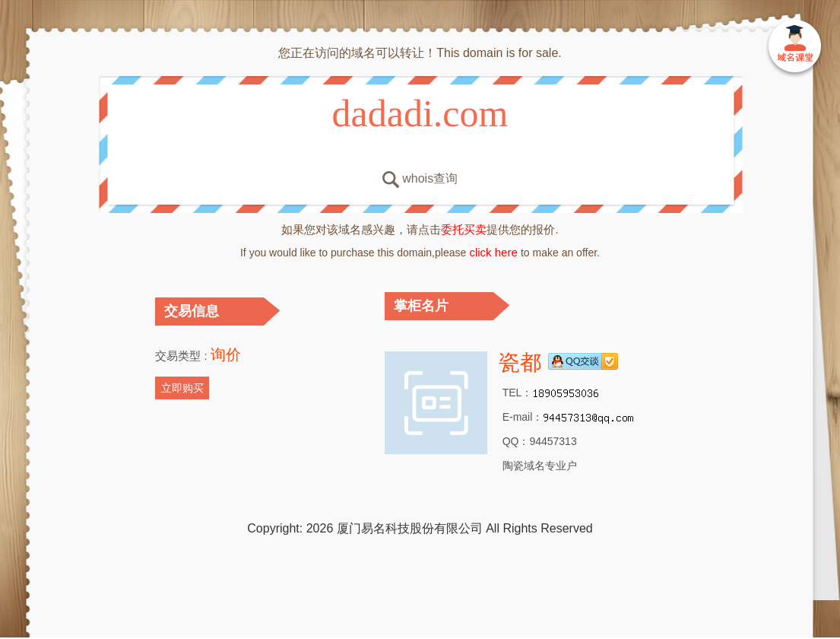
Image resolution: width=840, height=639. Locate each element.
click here (493, 252)
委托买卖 (464, 229)
